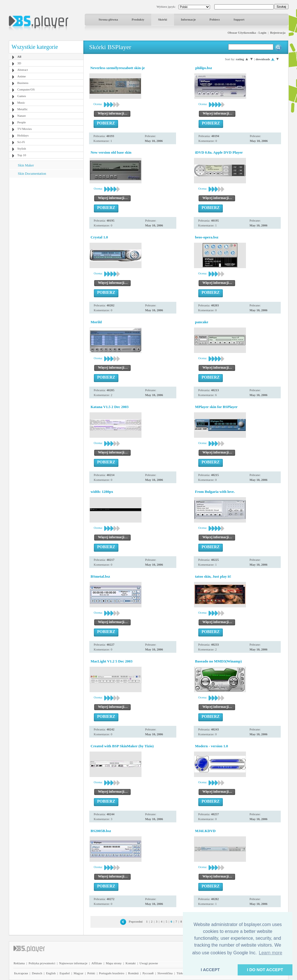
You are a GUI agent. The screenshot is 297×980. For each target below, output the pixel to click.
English (51, 973)
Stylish (22, 148)
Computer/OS (26, 89)
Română (133, 973)
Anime (22, 76)
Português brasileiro (112, 973)
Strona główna (108, 19)
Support (239, 19)
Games (22, 96)
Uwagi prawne (149, 963)
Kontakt (131, 963)
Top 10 (22, 155)
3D (19, 63)
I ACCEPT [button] (210, 970)
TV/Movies (25, 129)
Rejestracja (278, 33)
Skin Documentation (32, 174)
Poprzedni (136, 921)
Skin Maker (26, 165)
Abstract (23, 70)
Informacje (188, 19)
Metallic (23, 109)
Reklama (19, 963)
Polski (91, 973)
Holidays (23, 135)
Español (65, 973)
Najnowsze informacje (73, 963)
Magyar (78, 973)
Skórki (163, 19)
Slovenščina (165, 973)
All (19, 57)
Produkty (138, 19)
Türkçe (181, 973)
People (22, 122)
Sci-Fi (21, 142)
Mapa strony (114, 963)
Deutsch (37, 973)
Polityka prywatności (42, 963)
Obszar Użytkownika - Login (247, 33)
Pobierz (215, 19)
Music (21, 103)
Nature (22, 116)
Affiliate (97, 963)
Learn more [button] (270, 953)
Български (21, 973)
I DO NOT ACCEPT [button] (265, 970)
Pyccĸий (148, 973)
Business (23, 83)
